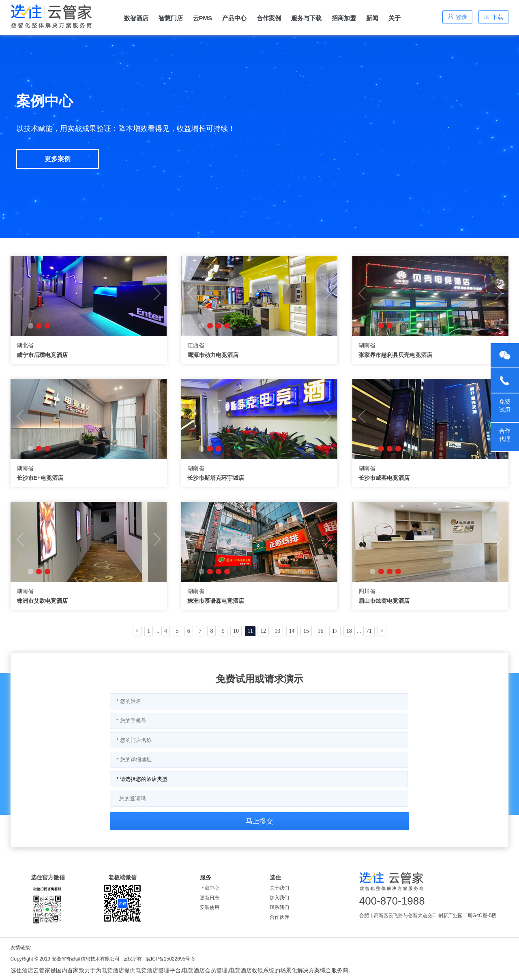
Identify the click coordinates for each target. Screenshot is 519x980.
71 (369, 631)
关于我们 (279, 888)
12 (263, 631)
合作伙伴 (279, 917)
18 (349, 631)
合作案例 (269, 18)
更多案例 (58, 159)
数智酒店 (136, 18)
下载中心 (210, 888)
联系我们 (279, 907)
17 (335, 631)
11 (250, 631)
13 (277, 631)
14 (292, 631)
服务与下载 (306, 18)
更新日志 (210, 898)
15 (306, 631)
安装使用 (210, 907)
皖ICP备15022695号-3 (170, 959)
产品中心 (234, 18)
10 (236, 631)
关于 (395, 18)
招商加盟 (344, 18)
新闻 (372, 18)
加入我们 (279, 898)
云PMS (203, 18)
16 (320, 631)
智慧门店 (171, 18)
